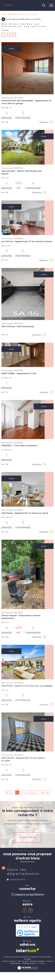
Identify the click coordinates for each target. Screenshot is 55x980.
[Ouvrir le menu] (51, 5)
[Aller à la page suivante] (48, 792)
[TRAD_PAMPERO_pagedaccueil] (8, 6)
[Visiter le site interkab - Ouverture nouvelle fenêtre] (28, 950)
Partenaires (15, 963)
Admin (49, 961)
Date (12, 35)
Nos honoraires (9, 961)
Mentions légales (37, 961)
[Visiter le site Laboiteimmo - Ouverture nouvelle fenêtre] (28, 969)
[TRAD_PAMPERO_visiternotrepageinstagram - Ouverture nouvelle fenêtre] (31, 910)
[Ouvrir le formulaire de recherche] (44, 5)
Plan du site (23, 961)
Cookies (42, 963)
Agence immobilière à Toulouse (13, 14)
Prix (5, 35)
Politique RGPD (29, 963)
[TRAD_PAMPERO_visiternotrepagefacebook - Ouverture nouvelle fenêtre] (24, 910)
